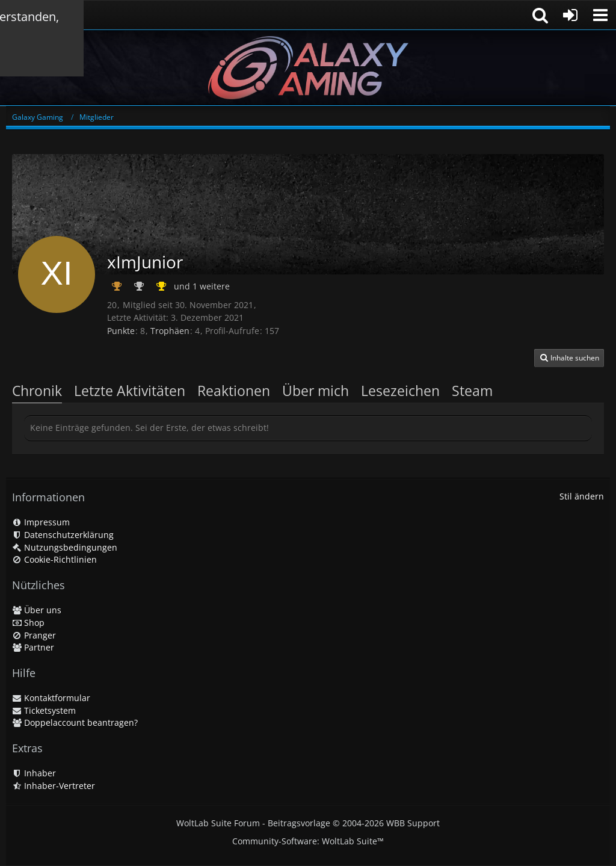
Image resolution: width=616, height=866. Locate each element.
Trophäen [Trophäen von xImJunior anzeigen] (170, 331)
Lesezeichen (400, 391)
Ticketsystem (44, 710)
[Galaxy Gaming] (308, 68)
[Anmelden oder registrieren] (570, 15)
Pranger (34, 635)
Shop (28, 623)
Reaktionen (234, 391)
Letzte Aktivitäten (130, 391)
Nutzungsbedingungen (65, 547)
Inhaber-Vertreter (54, 786)
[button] (600, 15)
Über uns (37, 610)
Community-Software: (308, 841)
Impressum (41, 522)
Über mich (316, 391)
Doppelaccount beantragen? (75, 722)
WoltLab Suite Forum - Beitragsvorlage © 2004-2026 (308, 823)
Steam (472, 391)
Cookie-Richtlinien (54, 559)
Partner (33, 647)
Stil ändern (582, 496)
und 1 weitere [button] (202, 286)
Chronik (37, 391)
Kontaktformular (51, 698)
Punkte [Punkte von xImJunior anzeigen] (121, 331)
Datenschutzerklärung (63, 535)
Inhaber (34, 773)
